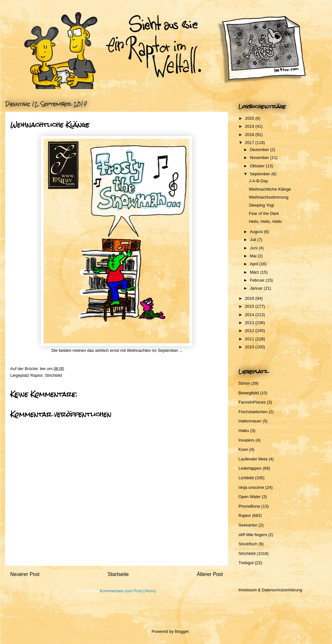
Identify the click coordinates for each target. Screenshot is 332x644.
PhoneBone (249, 506)
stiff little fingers (253, 535)
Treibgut (246, 563)
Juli (254, 240)
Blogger (182, 631)
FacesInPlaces (252, 402)
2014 (250, 315)
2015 (250, 306)
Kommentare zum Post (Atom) (128, 591)
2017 (250, 143)
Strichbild (53, 375)
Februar (258, 280)
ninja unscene (251, 487)
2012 (250, 331)
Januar (257, 288)
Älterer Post (210, 574)
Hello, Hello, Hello (265, 221)
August (257, 232)
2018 (250, 135)
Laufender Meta (253, 459)
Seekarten (248, 525)
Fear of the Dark (264, 213)
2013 (250, 323)
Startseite (118, 574)
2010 (250, 347)
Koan (243, 449)
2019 (250, 126)
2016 (250, 298)
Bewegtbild (249, 393)
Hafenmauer (250, 421)
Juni (254, 248)
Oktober (258, 166)
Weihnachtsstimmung (268, 197)
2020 (250, 118)
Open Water (250, 497)
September (261, 174)
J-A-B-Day (258, 181)
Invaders (246, 440)
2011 (250, 339)
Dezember (260, 150)
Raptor (36, 375)
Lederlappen (250, 468)
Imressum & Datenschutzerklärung (270, 590)
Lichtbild (246, 478)
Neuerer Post (25, 574)
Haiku (244, 431)
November (260, 158)
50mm (244, 383)
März (255, 272)
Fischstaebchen (253, 412)
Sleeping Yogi (261, 205)
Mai (254, 256)
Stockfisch (248, 544)
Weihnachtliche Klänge (270, 189)
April (255, 264)
